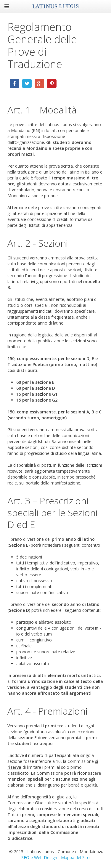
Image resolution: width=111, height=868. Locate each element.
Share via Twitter (27, 84)
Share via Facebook (15, 84)
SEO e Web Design (39, 857)
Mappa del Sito (75, 857)
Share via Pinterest (52, 84)
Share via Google (39, 84)
